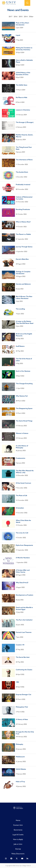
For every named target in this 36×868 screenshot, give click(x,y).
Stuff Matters (20, 346)
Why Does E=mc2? (22, 583)
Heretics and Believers (23, 284)
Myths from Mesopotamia (24, 545)
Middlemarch (20, 757)
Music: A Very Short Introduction (22, 24)
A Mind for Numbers (23, 558)
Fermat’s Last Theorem (24, 632)
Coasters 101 (20, 645)
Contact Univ (18, 825)
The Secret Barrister (23, 657)
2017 (10, 16)
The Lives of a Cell (22, 533)
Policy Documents (18, 854)
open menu (33, 3)
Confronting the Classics (24, 670)
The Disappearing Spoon (24, 408)
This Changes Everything (24, 384)
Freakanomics (20, 458)
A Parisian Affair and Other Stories (23, 571)
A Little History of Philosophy (22, 447)
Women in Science (22, 433)
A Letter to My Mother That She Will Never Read (25, 322)
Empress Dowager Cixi (23, 694)
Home (18, 820)
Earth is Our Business (23, 371)
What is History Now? (23, 222)
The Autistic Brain (22, 172)
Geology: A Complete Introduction (23, 273)
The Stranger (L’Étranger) (25, 122)
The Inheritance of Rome (24, 160)
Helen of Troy (20, 782)
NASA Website (21, 769)
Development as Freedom (25, 595)
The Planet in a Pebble (23, 234)
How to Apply (18, 839)
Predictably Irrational (23, 184)
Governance (18, 830)
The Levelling (20, 309)
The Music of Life (21, 495)
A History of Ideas (22, 719)
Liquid (18, 35)
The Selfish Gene (22, 85)
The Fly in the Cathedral (24, 620)
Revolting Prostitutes (23, 209)
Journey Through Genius (24, 247)
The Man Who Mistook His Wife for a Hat (25, 472)
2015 (21, 16)
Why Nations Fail (22, 396)
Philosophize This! (22, 707)
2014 (26, 16)
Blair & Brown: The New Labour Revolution (24, 297)
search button (27, 3)
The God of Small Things (24, 421)
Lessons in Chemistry (23, 110)
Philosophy (19, 744)
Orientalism (20, 508)
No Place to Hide (22, 97)
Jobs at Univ (18, 844)
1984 (17, 682)
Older (31, 16)
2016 (16, 16)
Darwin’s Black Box (22, 259)
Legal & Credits (18, 835)
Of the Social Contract (23, 483)
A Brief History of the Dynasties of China (23, 74)
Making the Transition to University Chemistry (24, 49)
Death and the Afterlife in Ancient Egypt (24, 608)
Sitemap (18, 849)
